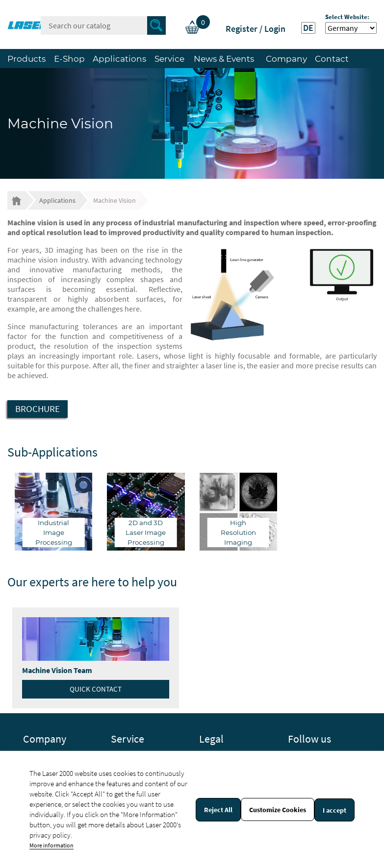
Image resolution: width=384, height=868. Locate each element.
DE (308, 28)
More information (51, 845)
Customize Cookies (278, 810)
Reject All (218, 810)
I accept (334, 810)
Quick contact (96, 689)
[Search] (103, 25)
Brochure (38, 409)
